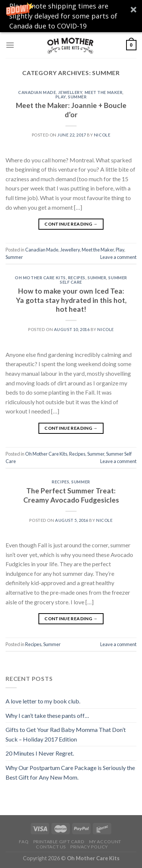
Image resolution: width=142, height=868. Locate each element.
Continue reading (71, 224)
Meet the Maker (104, 92)
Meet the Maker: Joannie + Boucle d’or (71, 110)
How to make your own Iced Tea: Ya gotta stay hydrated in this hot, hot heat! (71, 300)
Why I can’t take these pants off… (47, 715)
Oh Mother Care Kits (40, 278)
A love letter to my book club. (43, 701)
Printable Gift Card (59, 842)
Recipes (77, 278)
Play (61, 97)
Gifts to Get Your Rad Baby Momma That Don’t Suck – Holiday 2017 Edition (66, 734)
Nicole (102, 135)
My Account (105, 842)
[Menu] (10, 45)
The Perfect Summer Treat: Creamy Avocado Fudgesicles (71, 495)
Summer (77, 97)
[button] (71, 16)
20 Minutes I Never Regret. (40, 753)
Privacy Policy (89, 847)
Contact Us (51, 847)
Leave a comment (118, 257)
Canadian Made (37, 92)
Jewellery (70, 92)
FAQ (24, 842)
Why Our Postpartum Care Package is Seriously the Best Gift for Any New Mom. (70, 772)
